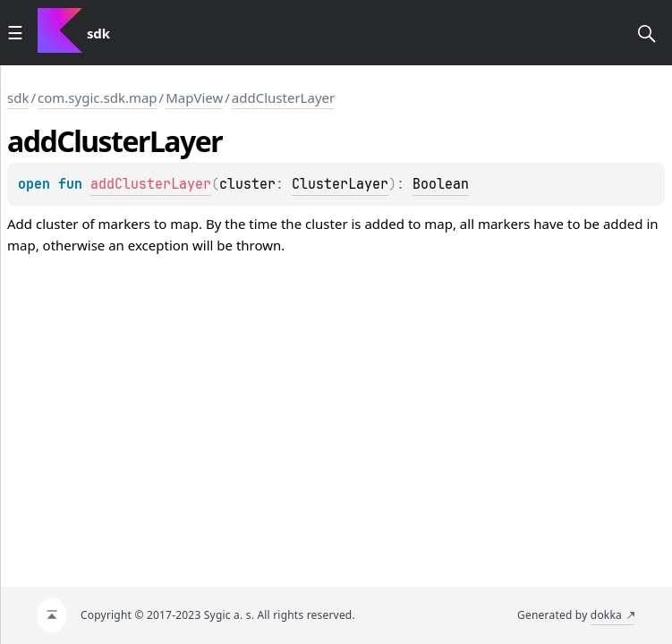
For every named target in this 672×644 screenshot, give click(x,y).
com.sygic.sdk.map (98, 97)
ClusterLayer (340, 184)
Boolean (441, 184)
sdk (18, 97)
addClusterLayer (283, 97)
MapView (194, 97)
